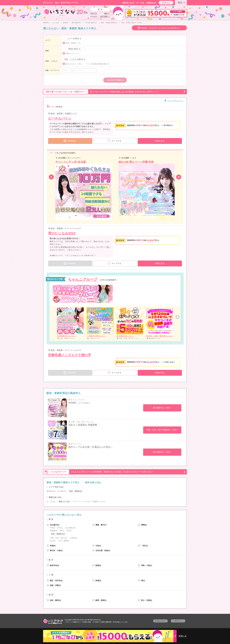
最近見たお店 (128, 3)
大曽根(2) (73, 538)
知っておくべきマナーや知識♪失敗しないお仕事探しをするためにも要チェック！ (114, 92)
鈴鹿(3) (97, 581)
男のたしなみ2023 (62, 233)
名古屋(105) (53, 525)
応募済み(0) (151, 3)
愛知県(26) (51, 491)
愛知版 (65, 23)
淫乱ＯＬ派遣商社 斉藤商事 (83, 425)
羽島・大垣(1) (145, 565)
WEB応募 (70, 141)
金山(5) (53, 541)
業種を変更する (74, 49)
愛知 (182, 2)
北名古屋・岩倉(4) (101, 551)
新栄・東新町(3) (76, 491)
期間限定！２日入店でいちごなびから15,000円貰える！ (161, 28)
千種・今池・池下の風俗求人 (162, 430)
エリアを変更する (74, 39)
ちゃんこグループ (83, 279)
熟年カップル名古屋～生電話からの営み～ (91, 447)
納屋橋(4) (54, 531)
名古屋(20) (62, 491)
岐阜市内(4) (53, 565)
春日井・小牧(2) (55, 551)
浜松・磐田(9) (54, 600)
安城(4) (51, 546)
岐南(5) (97, 565)
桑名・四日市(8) (55, 581)
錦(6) (62, 531)
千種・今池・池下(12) (58, 538)
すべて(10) (51, 502)
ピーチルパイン (60, 118)
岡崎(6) (142, 525)
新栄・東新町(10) (58, 534)
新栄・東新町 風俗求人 (109, 23)
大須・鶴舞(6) (64, 541)
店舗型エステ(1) (99, 502)
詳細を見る (160, 141)
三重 (51, 575)
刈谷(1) (97, 546)
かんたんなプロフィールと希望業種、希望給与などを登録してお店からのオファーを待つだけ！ (114, 472)
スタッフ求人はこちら (174, 101)
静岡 (51, 595)
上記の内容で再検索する (115, 80)
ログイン (166, 3)
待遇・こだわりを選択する (75, 59)
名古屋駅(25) (70, 528)
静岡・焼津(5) (99, 600)
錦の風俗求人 (162, 452)
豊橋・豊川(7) (99, 525)
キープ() (140, 3)
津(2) (141, 581)
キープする (114, 141)
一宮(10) (143, 546)
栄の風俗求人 (162, 408)
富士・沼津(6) (145, 600)
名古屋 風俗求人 (91, 23)
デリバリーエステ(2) (82, 502)
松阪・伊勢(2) (54, 585)
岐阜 (51, 560)
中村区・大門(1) (56, 528)
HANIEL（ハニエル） (80, 403)
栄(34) (69, 531)
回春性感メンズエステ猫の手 (70, 355)
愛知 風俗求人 (77, 23)
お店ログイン (160, 621)
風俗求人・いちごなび (51, 23)
